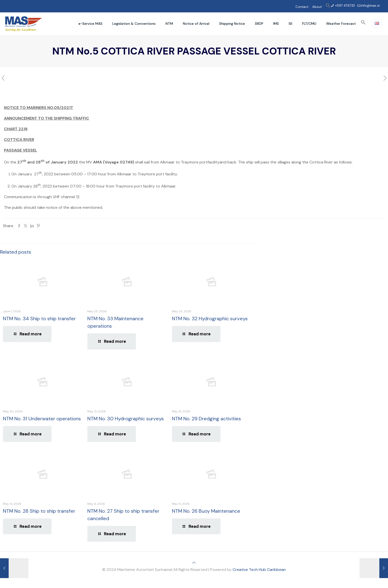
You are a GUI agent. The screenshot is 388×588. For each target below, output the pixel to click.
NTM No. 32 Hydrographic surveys (210, 319)
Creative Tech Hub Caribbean (259, 570)
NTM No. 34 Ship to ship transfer (39, 319)
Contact (302, 7)
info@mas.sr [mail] (371, 6)
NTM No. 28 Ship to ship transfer (39, 511)
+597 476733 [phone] (345, 6)
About (317, 7)
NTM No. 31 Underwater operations (42, 419)
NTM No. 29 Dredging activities (206, 419)
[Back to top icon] (194, 563)
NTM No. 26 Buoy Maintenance (206, 511)
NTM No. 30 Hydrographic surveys (126, 419)
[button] (328, 7)
